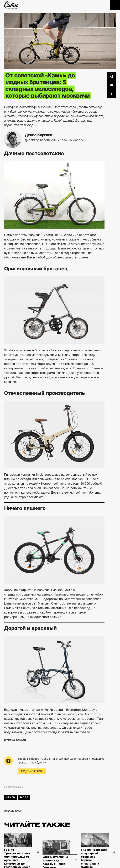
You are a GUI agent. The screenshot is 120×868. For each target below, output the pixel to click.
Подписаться (32, 771)
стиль (10, 798)
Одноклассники (112, 94)
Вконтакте (112, 85)
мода (24, 798)
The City (11, 5)
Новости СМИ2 (13, 811)
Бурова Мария (15, 740)
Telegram (112, 76)
